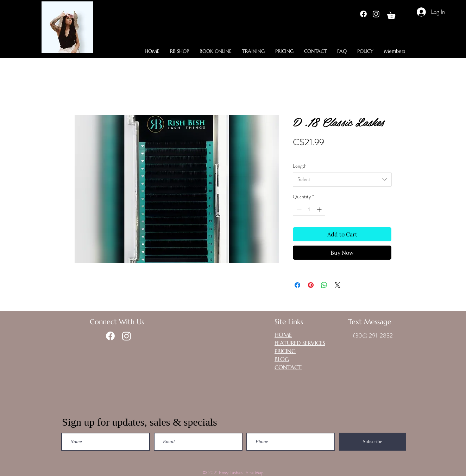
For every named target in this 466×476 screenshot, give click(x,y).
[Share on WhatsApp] (324, 285)
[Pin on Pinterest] (311, 285)
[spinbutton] (309, 209)
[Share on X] (338, 285)
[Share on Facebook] (297, 285)
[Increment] (320, 209)
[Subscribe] (372, 442)
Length (300, 166)
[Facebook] (363, 14)
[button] (395, 14)
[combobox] (342, 180)
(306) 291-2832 (373, 335)
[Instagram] (376, 14)
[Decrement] (298, 209)
